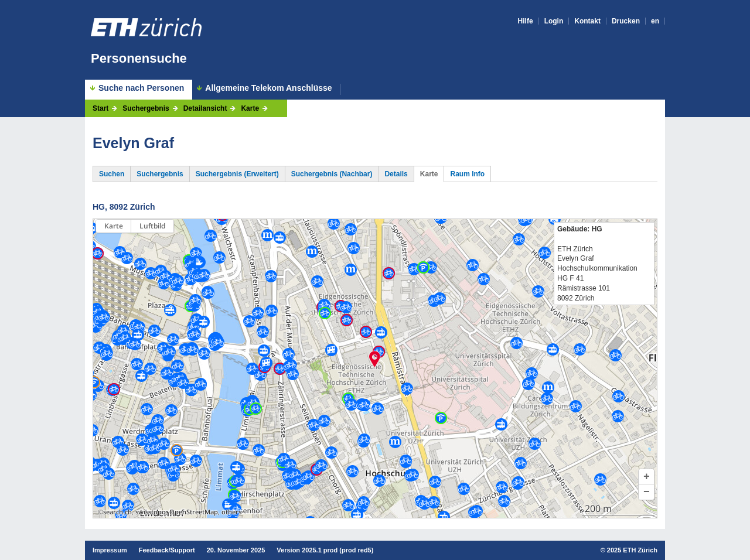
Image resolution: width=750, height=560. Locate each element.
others (231, 512)
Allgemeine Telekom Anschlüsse (268, 88)
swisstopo (151, 512)
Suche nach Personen (141, 88)
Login (554, 21)
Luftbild (152, 226)
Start (100, 108)
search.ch (117, 512)
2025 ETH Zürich (632, 550)
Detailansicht (205, 108)
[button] (646, 477)
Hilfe (526, 21)
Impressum (110, 550)
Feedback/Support (167, 550)
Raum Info (467, 174)
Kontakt (587, 21)
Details (396, 174)
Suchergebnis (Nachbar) (332, 174)
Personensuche (139, 58)
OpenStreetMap (194, 512)
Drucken (626, 21)
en (655, 21)
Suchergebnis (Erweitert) (237, 174)
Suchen (112, 174)
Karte (250, 108)
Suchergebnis (146, 108)
